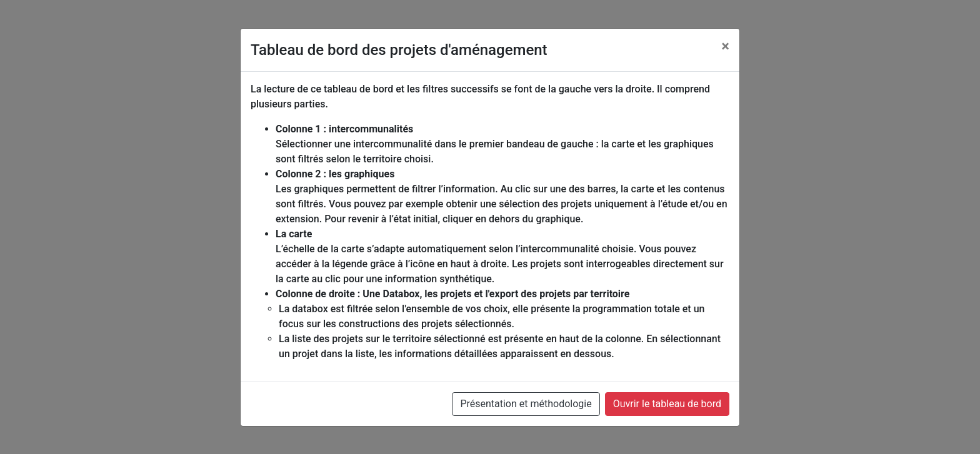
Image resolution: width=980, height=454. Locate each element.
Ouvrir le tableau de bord (667, 404)
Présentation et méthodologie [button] (526, 404)
